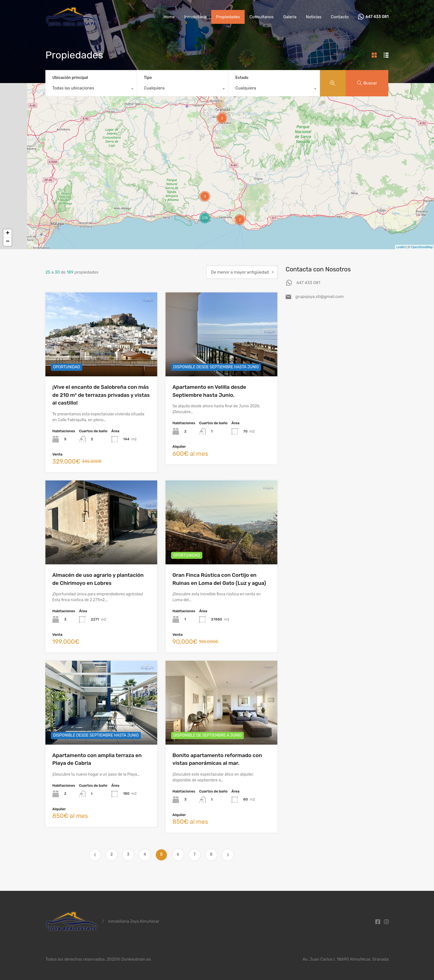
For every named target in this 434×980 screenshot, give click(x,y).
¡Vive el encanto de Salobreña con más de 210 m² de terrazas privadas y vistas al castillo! (101, 395)
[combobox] (91, 89)
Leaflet (401, 247)
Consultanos (262, 17)
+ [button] (8, 233)
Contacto (340, 17)
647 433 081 (377, 17)
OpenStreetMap (422, 247)
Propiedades (228, 17)
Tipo (148, 78)
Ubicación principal (70, 78)
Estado (242, 78)
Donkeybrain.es (136, 959)
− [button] (8, 242)
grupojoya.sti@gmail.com (320, 297)
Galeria (290, 17)
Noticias (314, 17)
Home (169, 17)
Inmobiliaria (195, 17)
